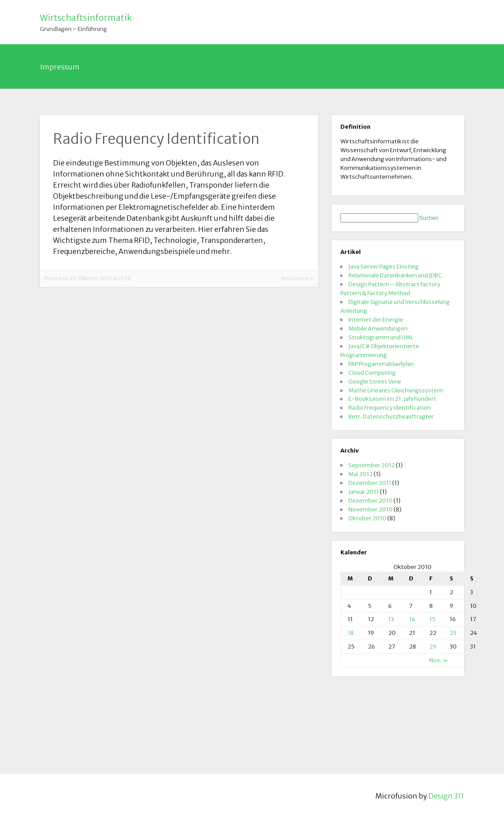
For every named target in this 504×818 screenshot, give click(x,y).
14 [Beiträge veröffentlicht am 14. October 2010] (412, 619)
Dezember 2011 (370, 483)
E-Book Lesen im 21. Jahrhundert (392, 399)
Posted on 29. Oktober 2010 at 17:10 (88, 278)
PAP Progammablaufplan (381, 364)
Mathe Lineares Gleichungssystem (396, 390)
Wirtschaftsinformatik (86, 18)
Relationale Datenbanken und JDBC (395, 275)
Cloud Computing (372, 373)
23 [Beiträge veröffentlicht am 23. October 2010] (453, 633)
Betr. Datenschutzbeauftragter (391, 416)
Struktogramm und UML (381, 337)
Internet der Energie (376, 319)
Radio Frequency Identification (389, 407)
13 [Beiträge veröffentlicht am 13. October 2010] (391, 619)
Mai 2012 (361, 474)
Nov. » (439, 660)
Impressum (60, 67)
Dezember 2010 (370, 500)
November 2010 (370, 509)
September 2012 (372, 465)
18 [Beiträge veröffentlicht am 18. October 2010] (351, 633)
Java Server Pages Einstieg (384, 266)
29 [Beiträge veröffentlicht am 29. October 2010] (433, 646)
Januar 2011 (364, 492)
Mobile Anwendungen (378, 328)
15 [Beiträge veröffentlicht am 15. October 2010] (432, 619)
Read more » (298, 278)
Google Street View (375, 381)
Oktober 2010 (367, 518)
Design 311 (446, 796)
